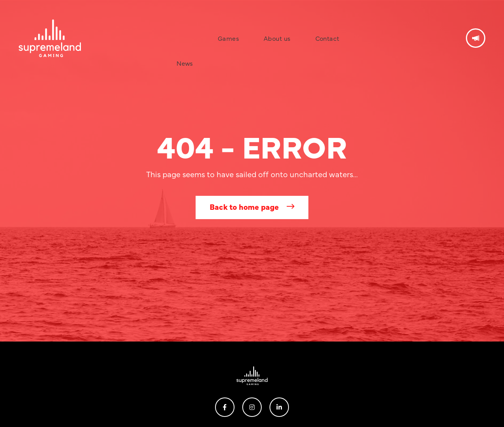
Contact (303, 25)
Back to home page (244, 207)
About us (265, 25)
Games (229, 25)
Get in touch (476, 25)
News (198, 25)
